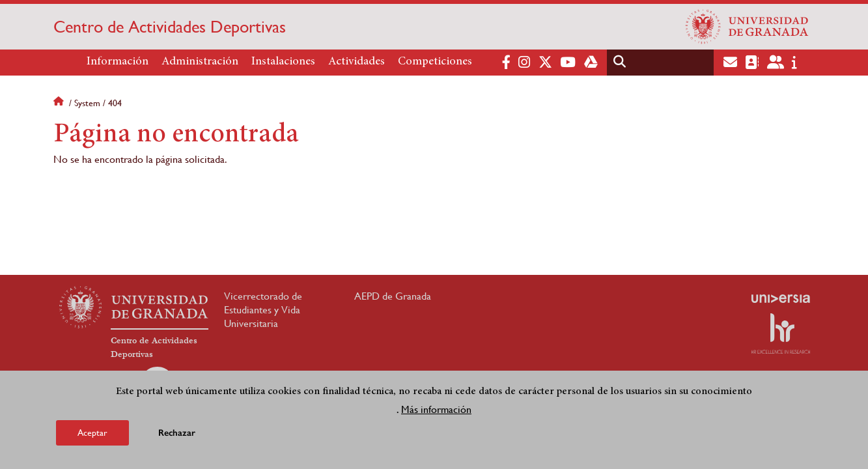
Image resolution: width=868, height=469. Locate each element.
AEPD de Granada (393, 296)
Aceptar (92, 433)
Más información (436, 410)
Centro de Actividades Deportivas (170, 27)
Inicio (60, 103)
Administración (200, 62)
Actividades (357, 62)
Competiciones (435, 62)
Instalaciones (283, 62)
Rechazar (177, 433)
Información (118, 62)
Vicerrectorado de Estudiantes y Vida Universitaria (263, 310)
